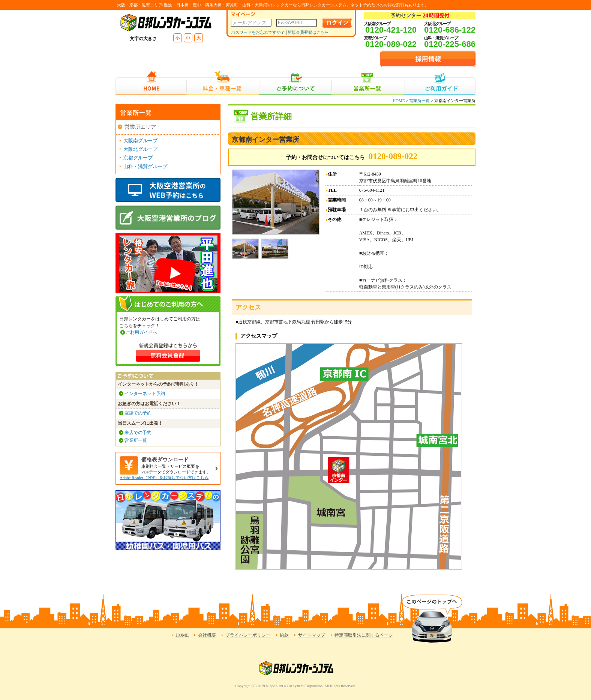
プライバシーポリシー (248, 635)
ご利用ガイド (440, 83)
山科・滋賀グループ (145, 166)
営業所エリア (140, 127)
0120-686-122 (450, 30)
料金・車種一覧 (223, 83)
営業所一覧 (368, 83)
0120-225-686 (450, 44)
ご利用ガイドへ (141, 332)
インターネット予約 (145, 394)
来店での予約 (138, 433)
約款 (284, 635)
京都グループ (138, 158)
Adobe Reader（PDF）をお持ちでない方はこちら (164, 478)
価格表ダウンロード (165, 460)
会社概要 (207, 635)
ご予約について (295, 83)
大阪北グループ (140, 149)
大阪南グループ (140, 140)
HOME (151, 83)
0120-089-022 (391, 44)
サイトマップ (312, 635)
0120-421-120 (391, 30)
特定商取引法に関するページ (364, 635)
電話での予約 (138, 413)
